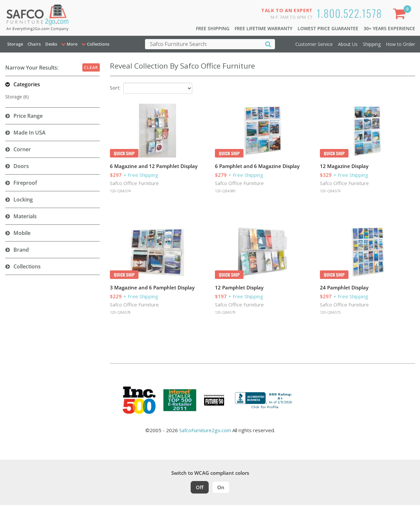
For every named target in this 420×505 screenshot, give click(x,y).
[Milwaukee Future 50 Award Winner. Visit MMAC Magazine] (214, 400)
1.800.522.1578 (349, 13)
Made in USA (30, 133)
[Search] (268, 44)
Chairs (34, 44)
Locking (23, 200)
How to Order (400, 44)
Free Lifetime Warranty (263, 28)
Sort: (115, 88)
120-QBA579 (225, 312)
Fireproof (25, 183)
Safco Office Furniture (134, 183)
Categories (27, 84)
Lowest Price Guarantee (328, 28)
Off (200, 487)
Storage (15, 44)
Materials (25, 216)
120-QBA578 (120, 312)
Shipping (372, 44)
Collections (27, 266)
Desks (51, 44)
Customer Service (314, 44)
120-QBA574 (120, 191)
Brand (21, 250)
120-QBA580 (225, 191)
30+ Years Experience (389, 28)
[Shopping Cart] (401, 15)
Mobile (22, 233)
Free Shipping (213, 28)
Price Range (28, 116)
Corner (22, 149)
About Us (348, 44)
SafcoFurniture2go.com (205, 430)
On (221, 487)
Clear (91, 67)
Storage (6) (17, 97)
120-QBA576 (330, 191)
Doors (21, 166)
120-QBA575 (330, 312)
